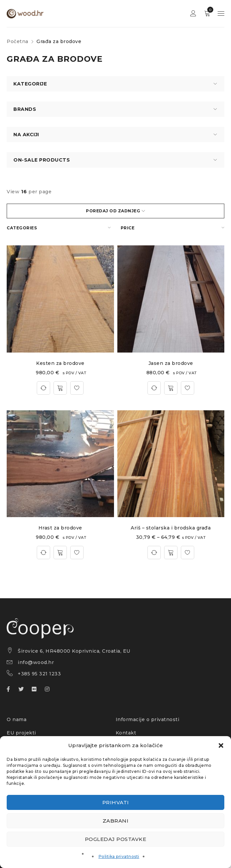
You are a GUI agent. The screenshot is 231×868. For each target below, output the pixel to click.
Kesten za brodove (60, 363)
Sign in (193, 14)
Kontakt (126, 733)
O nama (17, 719)
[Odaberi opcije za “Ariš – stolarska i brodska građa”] (171, 553)
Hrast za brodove (60, 528)
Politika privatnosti (119, 856)
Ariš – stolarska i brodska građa (171, 528)
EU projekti (21, 733)
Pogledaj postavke (116, 839)
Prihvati (116, 802)
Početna (18, 41)
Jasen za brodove (171, 363)
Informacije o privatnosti (148, 719)
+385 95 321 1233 (39, 674)
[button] (221, 745)
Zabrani (116, 821)
